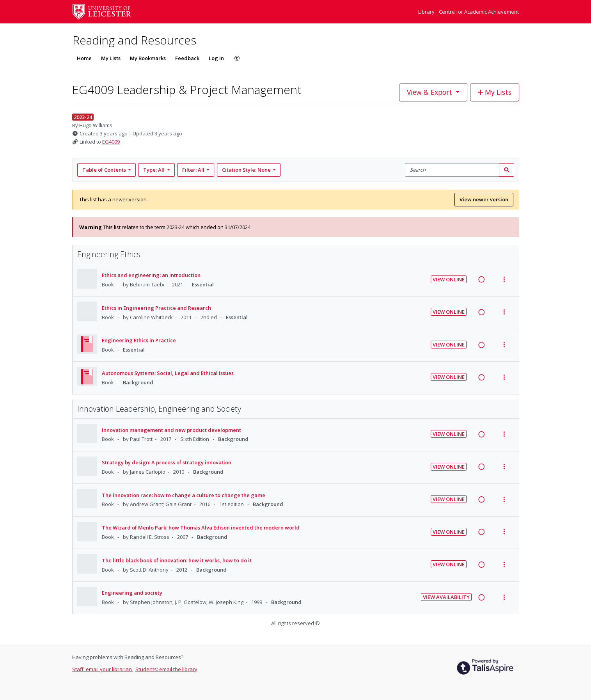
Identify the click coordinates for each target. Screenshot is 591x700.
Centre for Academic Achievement (479, 12)
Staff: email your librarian (103, 669)
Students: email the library (166, 669)
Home (84, 58)
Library (427, 12)
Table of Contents (105, 170)
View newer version (484, 199)
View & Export (430, 92)
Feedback (187, 58)
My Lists (111, 58)
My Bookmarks (148, 58)
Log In (216, 58)
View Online (449, 279)
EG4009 (111, 142)
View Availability (446, 597)
